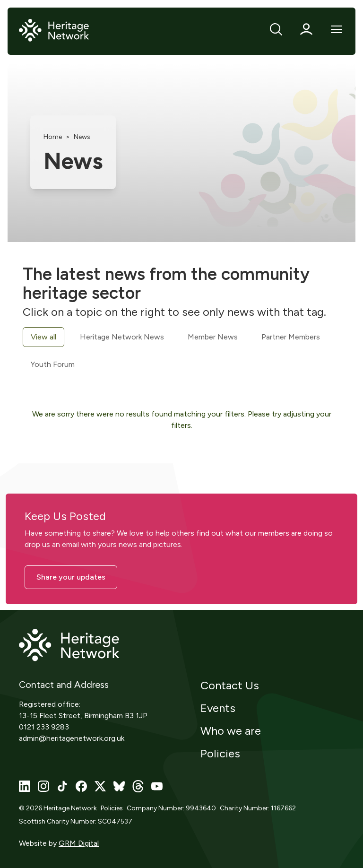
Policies (220, 753)
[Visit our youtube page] (157, 786)
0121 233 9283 (44, 727)
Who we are (231, 731)
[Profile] (306, 29)
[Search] (276, 29)
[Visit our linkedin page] (25, 786)
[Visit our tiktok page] (62, 786)
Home (53, 137)
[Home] (54, 31)
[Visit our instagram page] (43, 786)
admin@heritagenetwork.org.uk (72, 738)
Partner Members (291, 337)
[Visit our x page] (100, 786)
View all (43, 337)
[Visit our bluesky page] (119, 786)
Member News (213, 337)
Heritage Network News (122, 337)
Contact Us (230, 685)
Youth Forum (53, 364)
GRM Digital (79, 843)
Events (218, 708)
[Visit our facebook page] (81, 786)
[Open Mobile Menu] (337, 29)
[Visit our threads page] (138, 786)
